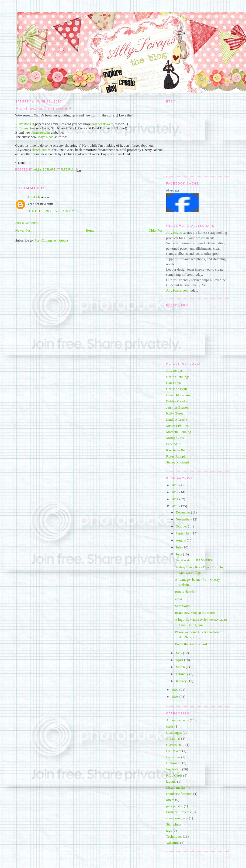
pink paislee (175, 806)
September (184, 533)
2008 (176, 697)
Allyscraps (173, 190)
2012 (176, 492)
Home (90, 230)
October (182, 526)
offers (170, 800)
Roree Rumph (176, 456)
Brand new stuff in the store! (195, 613)
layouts (171, 782)
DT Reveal (174, 751)
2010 (176, 506)
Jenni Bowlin (41, 132)
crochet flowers (103, 124)
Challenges (174, 733)
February (182, 674)
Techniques (174, 836)
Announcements (178, 720)
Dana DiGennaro (178, 395)
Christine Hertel (177, 389)
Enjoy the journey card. (191, 644)
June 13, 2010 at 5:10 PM (51, 211)
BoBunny (22, 128)
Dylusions (173, 757)
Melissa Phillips (177, 426)
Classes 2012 (175, 745)
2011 (176, 499)
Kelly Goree (175, 413)
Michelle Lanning (179, 432)
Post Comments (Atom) (51, 240)
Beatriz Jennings (178, 377)
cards (170, 726)
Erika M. (34, 196)
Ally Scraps (174, 371)
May (179, 653)
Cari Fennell (175, 383)
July (179, 547)
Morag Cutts (175, 438)
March (181, 667)
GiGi (178, 599)
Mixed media (176, 787)
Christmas (173, 738)
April (180, 660)
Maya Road (46, 137)
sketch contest (42, 150)
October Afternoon (179, 794)
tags (169, 830)
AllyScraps (174, 233)
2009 (176, 690)
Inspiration (174, 769)
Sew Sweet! (183, 606)
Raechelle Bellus (178, 450)
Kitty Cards (174, 775)
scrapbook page (177, 818)
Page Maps (174, 444)
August (181, 540)
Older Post (156, 230)
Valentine (173, 843)
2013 (176, 485)
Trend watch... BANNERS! (194, 560)
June (179, 554)
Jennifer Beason (177, 407)
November (183, 519)
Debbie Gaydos (177, 401)
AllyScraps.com (177, 290)
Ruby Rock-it (25, 124)
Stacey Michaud (178, 462)
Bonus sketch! (185, 592)
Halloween (174, 763)
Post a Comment (27, 223)
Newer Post (23, 230)
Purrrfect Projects (179, 812)
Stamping (173, 824)
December (183, 512)
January (182, 681)
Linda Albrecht (177, 419)
